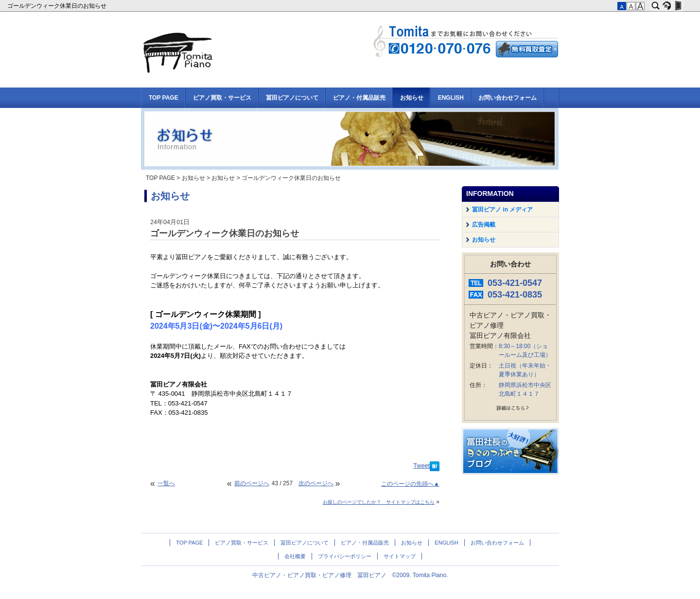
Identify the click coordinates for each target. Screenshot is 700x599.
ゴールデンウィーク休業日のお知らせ (58, 6)
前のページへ (252, 483)
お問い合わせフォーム (507, 98)
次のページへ (316, 483)
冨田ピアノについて (292, 98)
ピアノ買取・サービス (222, 98)
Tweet (421, 466)
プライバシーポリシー (345, 556)
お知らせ (412, 98)
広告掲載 (484, 225)
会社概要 (295, 556)
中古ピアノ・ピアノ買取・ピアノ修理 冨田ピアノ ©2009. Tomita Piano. (350, 575)
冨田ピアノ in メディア (502, 210)
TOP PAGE (164, 98)
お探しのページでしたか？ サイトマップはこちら (379, 502)
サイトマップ (400, 556)
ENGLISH (451, 98)
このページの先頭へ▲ (410, 484)
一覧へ (166, 483)
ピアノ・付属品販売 (359, 98)
